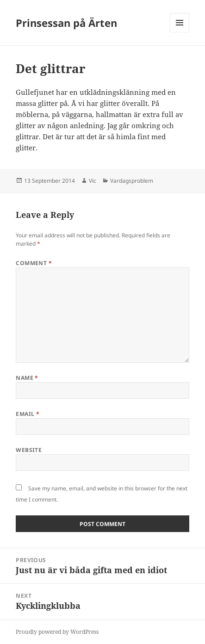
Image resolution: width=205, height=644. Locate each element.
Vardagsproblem (132, 181)
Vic (93, 181)
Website (29, 450)
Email (28, 414)
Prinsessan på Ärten (66, 23)
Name (27, 378)
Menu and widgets (180, 32)
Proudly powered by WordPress (57, 632)
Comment (34, 263)
